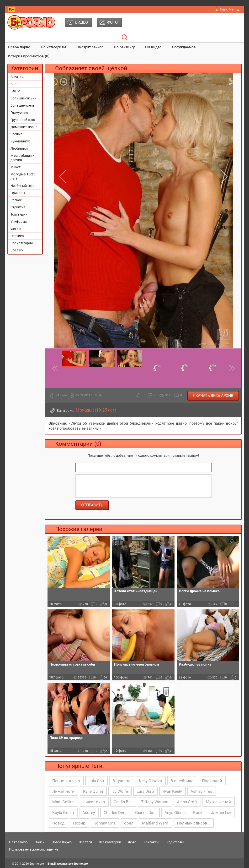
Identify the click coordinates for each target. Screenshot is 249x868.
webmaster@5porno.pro (72, 864)
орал (129, 823)
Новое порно (19, 47)
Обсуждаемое (184, 47)
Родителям (175, 842)
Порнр (79, 823)
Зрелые (16, 134)
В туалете (121, 781)
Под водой (212, 781)
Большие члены (23, 105)
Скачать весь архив (213, 396)
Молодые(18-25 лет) (23, 176)
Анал (14, 84)
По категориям (53, 47)
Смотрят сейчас (90, 47)
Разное (16, 200)
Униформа (19, 222)
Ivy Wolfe (120, 791)
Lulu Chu (96, 781)
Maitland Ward (155, 823)
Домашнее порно (24, 127)
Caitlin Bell (123, 802)
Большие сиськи (23, 98)
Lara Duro (145, 791)
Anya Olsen (175, 813)
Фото (132, 842)
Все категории (22, 243)
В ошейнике (182, 781)
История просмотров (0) (29, 56)
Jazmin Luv (221, 813)
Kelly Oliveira (150, 781)
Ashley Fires (201, 791)
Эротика (17, 236)
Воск (198, 813)
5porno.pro (37, 864)
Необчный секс (22, 186)
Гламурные (19, 113)
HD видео (153, 47)
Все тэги (85, 842)
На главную (18, 842)
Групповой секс (23, 120)
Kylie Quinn (93, 791)
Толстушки (19, 214)
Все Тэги (17, 250)
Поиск (40, 842)
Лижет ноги (63, 791)
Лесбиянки (19, 148)
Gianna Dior (146, 813)
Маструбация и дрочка (22, 158)
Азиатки (17, 77)
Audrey (89, 813)
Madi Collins (63, 802)
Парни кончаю (66, 781)
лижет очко (94, 802)
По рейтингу (124, 47)
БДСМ (15, 91)
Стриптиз (18, 207)
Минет (16, 167)
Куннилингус (21, 141)
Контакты (151, 842)
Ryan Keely (172, 791)
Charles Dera (115, 813)
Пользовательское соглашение (34, 849)
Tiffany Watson (155, 802)
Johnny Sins (105, 823)
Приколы (18, 193)
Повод (58, 823)
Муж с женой (218, 802)
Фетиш (16, 229)
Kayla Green (63, 813)
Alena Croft (187, 802)
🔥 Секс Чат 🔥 (227, 9)
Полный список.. (193, 823)
